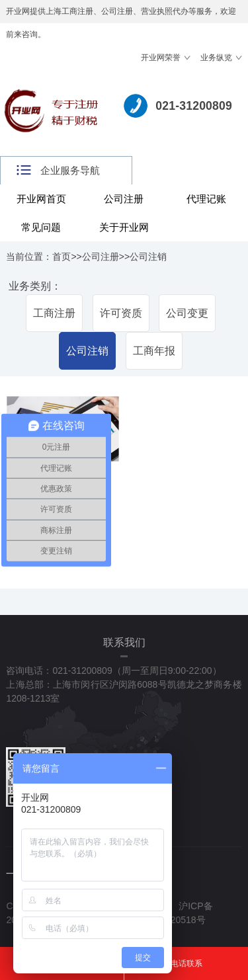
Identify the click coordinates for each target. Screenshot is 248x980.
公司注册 (124, 199)
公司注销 (148, 257)
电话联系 (186, 963)
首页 (62, 257)
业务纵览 (216, 58)
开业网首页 (41, 199)
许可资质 (121, 313)
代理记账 (206, 199)
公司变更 (187, 313)
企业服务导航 (70, 170)
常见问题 (41, 227)
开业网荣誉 (161, 58)
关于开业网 (124, 227)
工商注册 (54, 313)
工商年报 (154, 351)
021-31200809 (194, 106)
